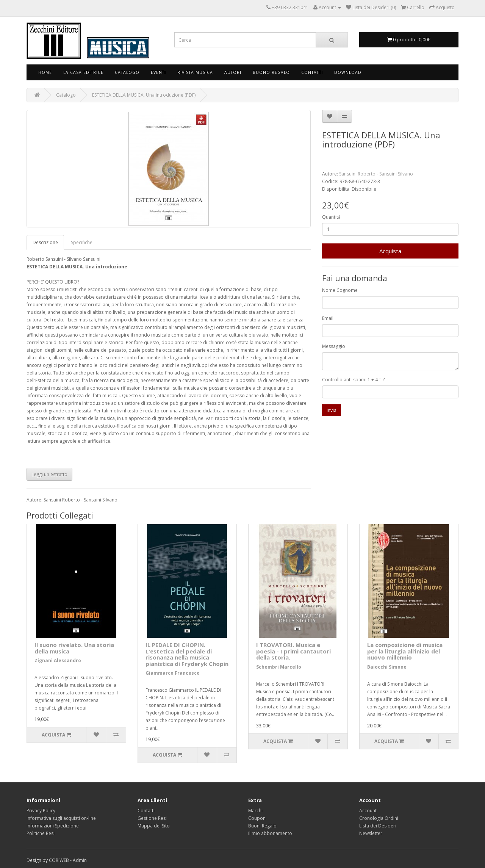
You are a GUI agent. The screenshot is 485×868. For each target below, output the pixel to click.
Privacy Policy (41, 811)
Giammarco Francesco (173, 673)
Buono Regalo (271, 72)
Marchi (255, 811)
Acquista (390, 251)
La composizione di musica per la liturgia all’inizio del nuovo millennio (405, 651)
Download (348, 72)
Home (45, 72)
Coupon (257, 818)
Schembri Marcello (279, 667)
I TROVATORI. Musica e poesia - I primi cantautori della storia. (293, 651)
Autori (233, 72)
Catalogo (127, 72)
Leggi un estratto (49, 474)
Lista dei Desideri (378, 826)
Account (368, 811)
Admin (80, 860)
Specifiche (82, 242)
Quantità (331, 217)
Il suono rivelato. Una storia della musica (74, 648)
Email (328, 318)
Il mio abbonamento (270, 833)
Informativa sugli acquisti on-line (61, 818)
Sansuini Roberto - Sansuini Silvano (376, 174)
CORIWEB (59, 860)
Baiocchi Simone (387, 667)
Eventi (158, 72)
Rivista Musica (195, 72)
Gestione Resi (152, 818)
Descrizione (45, 242)
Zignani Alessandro (58, 660)
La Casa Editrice (83, 72)
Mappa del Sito (154, 826)
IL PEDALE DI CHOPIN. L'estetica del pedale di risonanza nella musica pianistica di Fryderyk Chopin (187, 654)
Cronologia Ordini (379, 818)
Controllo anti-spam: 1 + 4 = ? (353, 380)
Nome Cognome (340, 290)
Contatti (312, 72)
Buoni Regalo (262, 826)
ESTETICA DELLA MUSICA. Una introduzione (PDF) (144, 95)
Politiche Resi (41, 833)
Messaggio (334, 346)
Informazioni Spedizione (53, 826)
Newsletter (371, 833)
